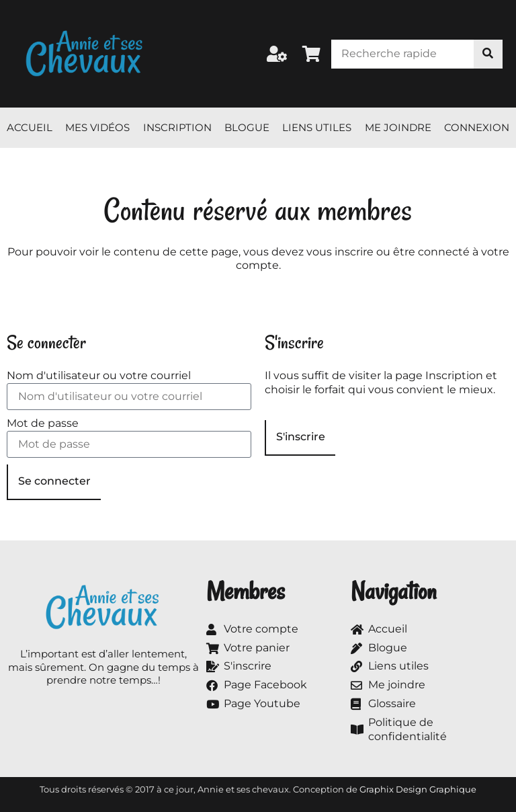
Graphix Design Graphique (418, 789)
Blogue (247, 127)
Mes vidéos (97, 127)
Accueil (30, 127)
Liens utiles (317, 127)
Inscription (177, 127)
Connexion (477, 127)
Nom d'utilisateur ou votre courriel (99, 375)
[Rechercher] (488, 54)
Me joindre (398, 127)
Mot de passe (43, 423)
